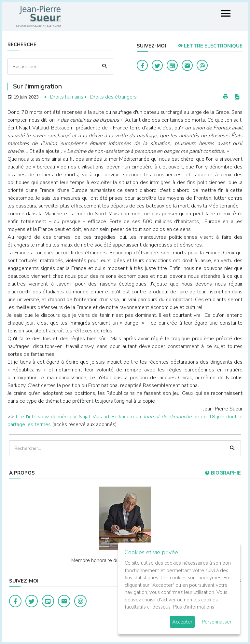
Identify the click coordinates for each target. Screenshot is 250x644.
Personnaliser (217, 622)
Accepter (182, 622)
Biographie (223, 473)
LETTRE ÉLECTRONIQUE (210, 46)
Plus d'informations (194, 607)
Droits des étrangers (113, 97)
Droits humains (67, 97)
